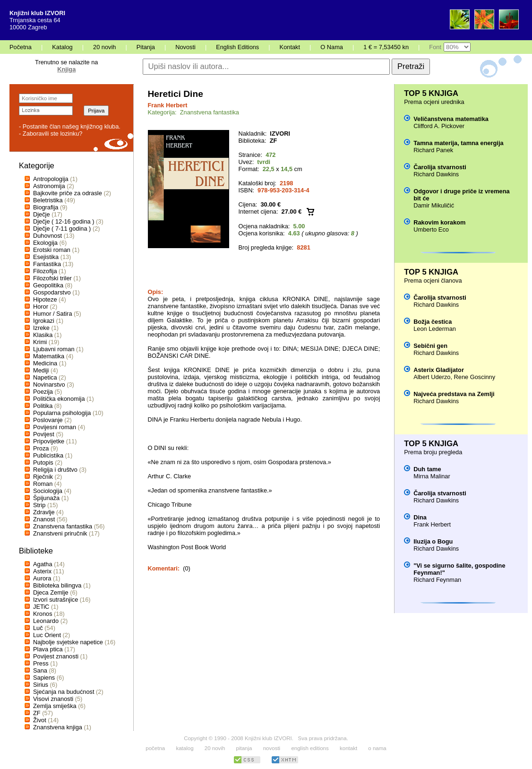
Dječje (42, 214)
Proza (41, 448)
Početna (21, 47)
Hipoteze (45, 299)
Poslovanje (48, 420)
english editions (310, 748)
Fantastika (47, 264)
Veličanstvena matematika (451, 119)
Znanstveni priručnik (60, 533)
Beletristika (48, 200)
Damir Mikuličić (434, 205)
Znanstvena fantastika (63, 526)
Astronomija (49, 186)
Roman (43, 484)
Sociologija (48, 491)
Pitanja (146, 47)
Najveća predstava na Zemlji (454, 394)
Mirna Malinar (432, 476)
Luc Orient (47, 635)
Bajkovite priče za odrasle (68, 193)
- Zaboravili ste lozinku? (51, 134)
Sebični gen (430, 346)
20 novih (104, 47)
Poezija (43, 392)
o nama (377, 748)
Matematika (49, 356)
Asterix (42, 571)
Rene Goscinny (475, 377)
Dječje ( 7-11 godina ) (62, 229)
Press (41, 663)
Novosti (185, 47)
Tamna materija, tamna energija (458, 143)
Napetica (45, 377)
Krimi (40, 342)
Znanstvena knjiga (58, 727)
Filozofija (45, 271)
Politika (43, 406)
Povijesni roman (55, 427)
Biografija (46, 207)
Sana (40, 670)
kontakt (348, 748)
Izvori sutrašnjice (56, 600)
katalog (184, 748)
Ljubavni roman (54, 349)
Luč (38, 628)
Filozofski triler (52, 278)
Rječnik (43, 477)
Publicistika (48, 455)
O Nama (332, 47)
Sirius (41, 685)
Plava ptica (48, 649)
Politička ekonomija (59, 399)
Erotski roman (52, 250)
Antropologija (51, 179)
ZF (37, 713)
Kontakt (290, 47)
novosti (272, 748)
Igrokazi (44, 321)
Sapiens (44, 678)
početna (155, 748)
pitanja (244, 748)
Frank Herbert (168, 105)
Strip (39, 505)
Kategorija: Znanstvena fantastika (194, 112)
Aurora (42, 578)
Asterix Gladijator (439, 370)
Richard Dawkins (436, 174)
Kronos (43, 614)
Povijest (44, 434)
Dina (420, 517)
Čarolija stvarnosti (440, 167)
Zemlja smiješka (55, 706)
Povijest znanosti (56, 656)
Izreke (41, 328)
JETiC (41, 607)
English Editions (237, 47)
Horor (41, 307)
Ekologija (45, 243)
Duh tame (427, 469)
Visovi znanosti (53, 699)
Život (40, 720)
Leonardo (46, 621)
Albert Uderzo (432, 377)
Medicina (45, 363)
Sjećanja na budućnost (64, 692)
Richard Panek (433, 150)
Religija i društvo (55, 470)
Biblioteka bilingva (57, 585)
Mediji (41, 370)
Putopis (43, 462)
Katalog (62, 47)
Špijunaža (46, 498)
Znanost (44, 519)
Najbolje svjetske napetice (68, 642)
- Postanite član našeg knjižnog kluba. (70, 126)
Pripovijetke (49, 441)
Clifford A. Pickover (439, 126)
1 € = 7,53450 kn (386, 47)
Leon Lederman (435, 329)
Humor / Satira (53, 314)
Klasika (43, 335)
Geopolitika (48, 285)
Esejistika (46, 257)
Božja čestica (433, 322)
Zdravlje (44, 512)
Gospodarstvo (52, 292)
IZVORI (280, 134)
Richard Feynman (437, 580)
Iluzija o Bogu (433, 541)
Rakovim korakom (439, 222)
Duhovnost (47, 236)
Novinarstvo (49, 384)
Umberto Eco (431, 229)
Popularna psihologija (62, 413)
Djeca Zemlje (51, 592)
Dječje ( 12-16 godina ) (64, 221)
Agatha (43, 564)
